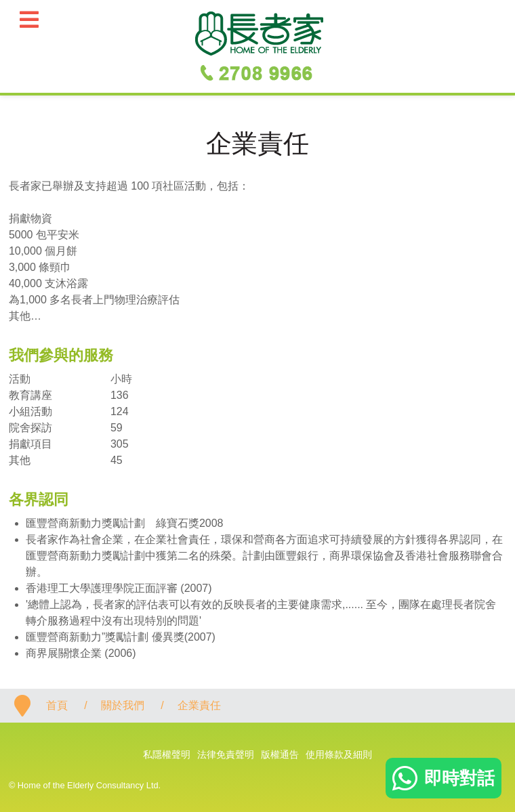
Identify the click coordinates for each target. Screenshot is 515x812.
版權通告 (280, 754)
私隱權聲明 (167, 754)
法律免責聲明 (226, 754)
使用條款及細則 (339, 754)
